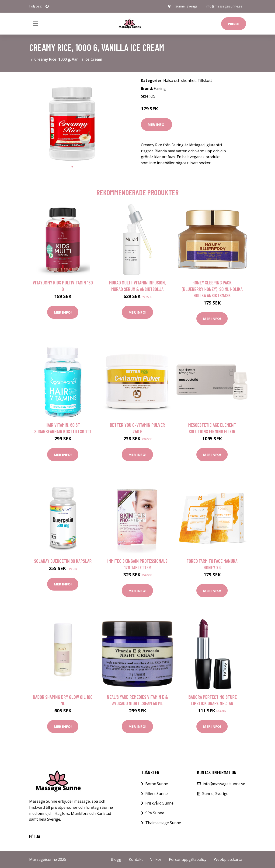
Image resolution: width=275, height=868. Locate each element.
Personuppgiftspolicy (188, 859)
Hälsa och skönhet (179, 80)
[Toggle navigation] (35, 24)
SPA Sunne (155, 813)
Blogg (116, 859)
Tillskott (205, 80)
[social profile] (47, 6)
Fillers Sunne (157, 794)
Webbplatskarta (228, 859)
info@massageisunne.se (224, 6)
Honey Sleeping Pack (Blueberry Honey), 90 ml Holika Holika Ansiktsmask (212, 289)
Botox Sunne (157, 784)
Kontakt (136, 859)
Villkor (156, 859)
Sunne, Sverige (186, 6)
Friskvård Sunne (159, 803)
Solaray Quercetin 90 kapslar (63, 561)
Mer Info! (157, 124)
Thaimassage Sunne (163, 823)
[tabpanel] (72, 119)
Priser (234, 24)
